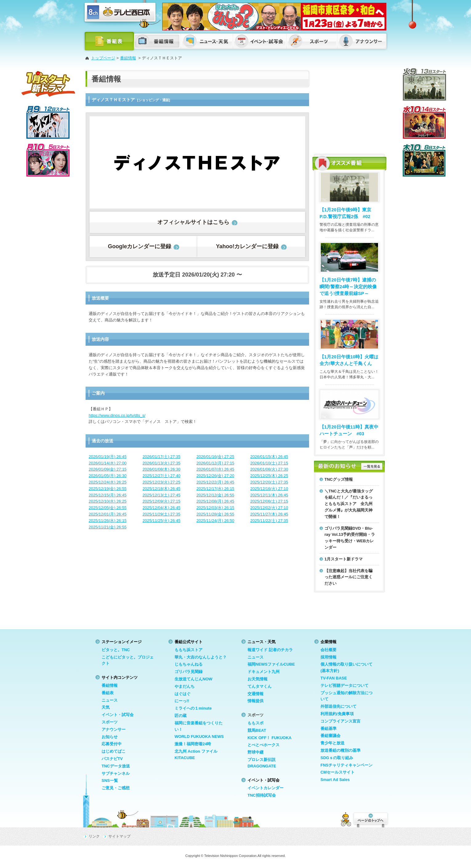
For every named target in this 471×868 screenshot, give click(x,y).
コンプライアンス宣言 (340, 721)
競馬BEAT (257, 730)
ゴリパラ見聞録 (189, 672)
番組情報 (128, 58)
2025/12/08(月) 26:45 (215, 501)
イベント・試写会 (118, 715)
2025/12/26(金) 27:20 (215, 476)
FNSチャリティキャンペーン (346, 765)
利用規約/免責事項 (337, 714)
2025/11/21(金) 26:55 (108, 527)
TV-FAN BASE (334, 678)
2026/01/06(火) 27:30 (269, 469)
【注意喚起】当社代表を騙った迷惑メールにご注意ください (348, 577)
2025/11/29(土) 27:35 (161, 514)
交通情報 (256, 694)
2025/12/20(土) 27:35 (269, 482)
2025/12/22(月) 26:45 (215, 482)
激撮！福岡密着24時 (193, 744)
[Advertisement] (349, 109)
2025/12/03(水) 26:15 (215, 508)
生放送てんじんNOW (193, 679)
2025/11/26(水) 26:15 (108, 521)
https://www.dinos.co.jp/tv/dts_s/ (117, 415)
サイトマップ (119, 836)
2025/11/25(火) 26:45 (161, 521)
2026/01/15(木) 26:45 (269, 457)
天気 (106, 707)
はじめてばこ (114, 751)
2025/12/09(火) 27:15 (161, 501)
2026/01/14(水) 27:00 (108, 463)
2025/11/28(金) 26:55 (215, 514)
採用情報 (328, 657)
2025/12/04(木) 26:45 (161, 508)
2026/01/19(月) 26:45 (108, 457)
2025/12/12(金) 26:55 (215, 495)
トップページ (103, 58)
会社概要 (328, 650)
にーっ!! (182, 701)
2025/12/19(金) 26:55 (108, 489)
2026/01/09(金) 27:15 (108, 469)
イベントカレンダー (266, 788)
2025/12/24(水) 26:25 (108, 482)
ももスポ (256, 723)
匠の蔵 (181, 716)
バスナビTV (112, 759)
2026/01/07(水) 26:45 (215, 469)
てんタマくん (260, 686)
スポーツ (110, 722)
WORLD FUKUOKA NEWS (199, 737)
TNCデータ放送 (116, 766)
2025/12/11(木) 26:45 (269, 495)
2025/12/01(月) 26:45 (108, 514)
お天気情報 (258, 679)
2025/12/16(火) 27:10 (269, 489)
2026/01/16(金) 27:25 (215, 457)
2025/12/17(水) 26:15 (215, 489)
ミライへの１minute (193, 708)
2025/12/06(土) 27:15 (269, 501)
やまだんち (185, 686)
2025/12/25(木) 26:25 (269, 476)
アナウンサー (114, 729)
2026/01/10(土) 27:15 (269, 463)
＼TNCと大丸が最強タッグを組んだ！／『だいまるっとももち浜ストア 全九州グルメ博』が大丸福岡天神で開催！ (349, 504)
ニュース (110, 700)
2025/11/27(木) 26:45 (269, 514)
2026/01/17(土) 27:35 (161, 457)
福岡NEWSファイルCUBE (271, 664)
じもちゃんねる (189, 664)
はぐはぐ (183, 694)
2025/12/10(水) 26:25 (108, 501)
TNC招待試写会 (262, 795)
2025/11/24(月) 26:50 (215, 521)
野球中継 (256, 752)
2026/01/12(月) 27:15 (215, 463)
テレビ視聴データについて (344, 685)
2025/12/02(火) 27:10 (269, 508)
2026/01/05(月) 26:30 (108, 476)
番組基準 (328, 729)
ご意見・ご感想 (116, 788)
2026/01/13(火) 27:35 (161, 463)
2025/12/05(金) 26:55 (108, 508)
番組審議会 (330, 736)
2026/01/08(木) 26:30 (161, 469)
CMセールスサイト (338, 772)
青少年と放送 (332, 743)
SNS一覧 (110, 780)
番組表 (108, 693)
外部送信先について (338, 706)
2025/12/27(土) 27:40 (161, 476)
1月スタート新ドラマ (344, 559)
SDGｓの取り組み (337, 758)
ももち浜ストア (189, 650)
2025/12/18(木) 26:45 (161, 489)
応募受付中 (112, 744)
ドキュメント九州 (264, 672)
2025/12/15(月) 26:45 (108, 495)
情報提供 (256, 701)
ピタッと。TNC (116, 650)
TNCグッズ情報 (339, 479)
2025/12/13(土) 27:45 (161, 495)
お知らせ (110, 737)
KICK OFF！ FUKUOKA (270, 738)
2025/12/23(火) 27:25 (161, 482)
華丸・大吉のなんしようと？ (201, 657)
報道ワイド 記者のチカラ (270, 650)
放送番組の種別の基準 (340, 750)
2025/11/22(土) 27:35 (269, 521)
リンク (94, 836)
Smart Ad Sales (335, 780)
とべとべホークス (264, 745)
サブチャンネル (116, 773)
